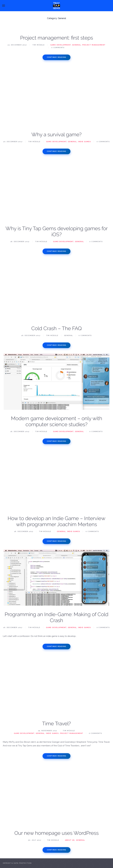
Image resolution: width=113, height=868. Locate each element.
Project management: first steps (57, 38)
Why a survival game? (56, 134)
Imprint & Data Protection (17, 863)
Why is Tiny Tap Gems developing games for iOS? (57, 231)
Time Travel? (56, 723)
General (77, 45)
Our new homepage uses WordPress (56, 833)
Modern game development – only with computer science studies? (57, 421)
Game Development (61, 45)
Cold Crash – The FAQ (56, 328)
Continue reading (57, 57)
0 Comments (58, 48)
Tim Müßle (39, 45)
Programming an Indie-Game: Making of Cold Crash (56, 617)
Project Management (94, 45)
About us (70, 840)
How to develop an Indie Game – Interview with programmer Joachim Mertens (56, 521)
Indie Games (84, 142)
